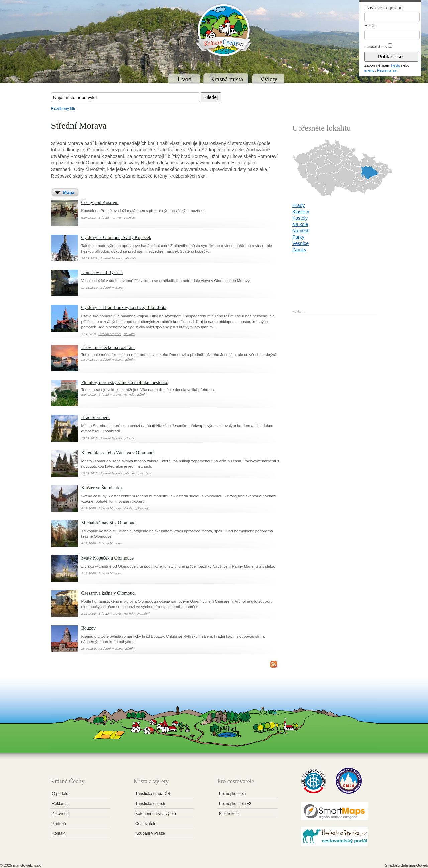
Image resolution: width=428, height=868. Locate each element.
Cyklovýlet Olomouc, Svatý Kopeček (116, 237)
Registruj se (387, 70)
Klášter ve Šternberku (102, 488)
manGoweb (418, 865)
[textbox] (126, 97)
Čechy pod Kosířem (100, 202)
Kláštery (129, 508)
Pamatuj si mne (376, 47)
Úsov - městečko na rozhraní (108, 347)
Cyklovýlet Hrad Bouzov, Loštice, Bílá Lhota (124, 308)
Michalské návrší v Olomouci (109, 523)
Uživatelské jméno (384, 8)
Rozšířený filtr (63, 109)
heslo (396, 65)
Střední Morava (110, 217)
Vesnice (129, 217)
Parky (298, 237)
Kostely (146, 473)
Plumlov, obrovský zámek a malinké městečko (125, 383)
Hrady (130, 438)
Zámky (130, 359)
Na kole (131, 258)
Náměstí (131, 473)
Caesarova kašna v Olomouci (109, 593)
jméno (369, 70)
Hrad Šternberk (96, 418)
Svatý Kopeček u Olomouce (108, 558)
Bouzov (89, 628)
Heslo (370, 26)
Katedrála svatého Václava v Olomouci (118, 453)
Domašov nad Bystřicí (102, 273)
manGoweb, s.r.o (27, 865)
